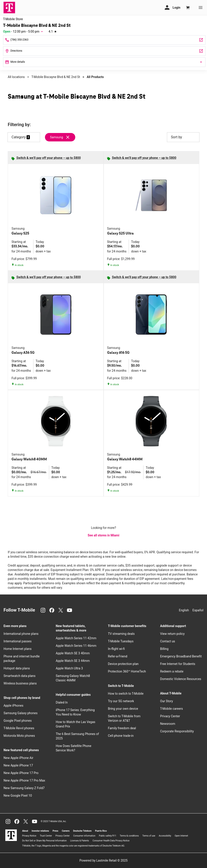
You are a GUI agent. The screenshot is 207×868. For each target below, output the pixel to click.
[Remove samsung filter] (60, 137)
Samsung (57, 137)
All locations (16, 77)
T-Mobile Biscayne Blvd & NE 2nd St (56, 77)
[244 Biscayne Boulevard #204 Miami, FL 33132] (104, 51)
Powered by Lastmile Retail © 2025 (103, 860)
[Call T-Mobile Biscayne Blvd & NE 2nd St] (104, 40)
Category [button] (19, 137)
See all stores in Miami (103, 535)
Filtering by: (19, 125)
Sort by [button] (183, 137)
